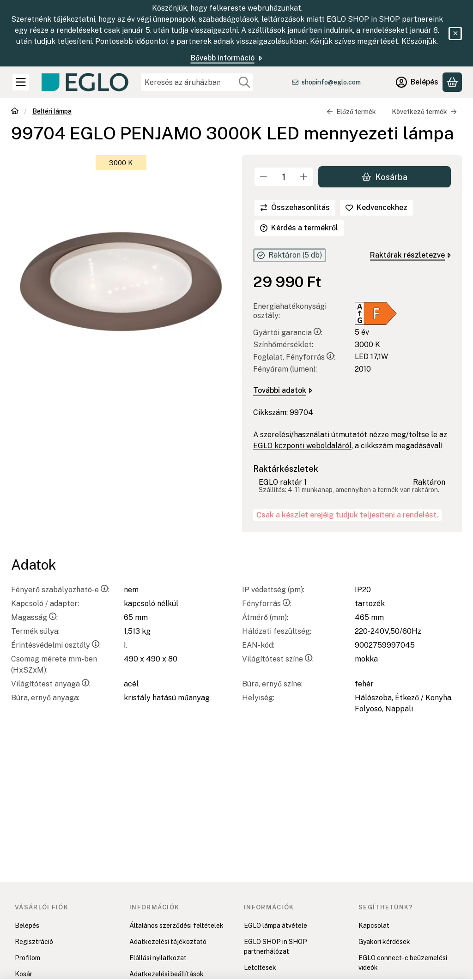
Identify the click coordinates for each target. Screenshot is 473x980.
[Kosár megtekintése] (452, 82)
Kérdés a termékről (299, 228)
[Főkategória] (15, 112)
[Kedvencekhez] (376, 208)
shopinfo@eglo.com (331, 82)
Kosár (24, 974)
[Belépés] (417, 82)
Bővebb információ (227, 58)
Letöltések (260, 968)
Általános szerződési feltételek (176, 926)
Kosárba (385, 177)
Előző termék (351, 112)
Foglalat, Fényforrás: (294, 357)
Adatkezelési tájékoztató (168, 942)
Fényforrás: (267, 604)
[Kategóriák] (21, 82)
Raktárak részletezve (410, 255)
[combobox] (197, 82)
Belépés (27, 926)
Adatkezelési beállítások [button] (167, 974)
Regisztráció (34, 942)
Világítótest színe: (278, 659)
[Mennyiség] (284, 177)
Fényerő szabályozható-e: (60, 590)
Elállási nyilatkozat (158, 958)
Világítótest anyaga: (51, 684)
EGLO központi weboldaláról (302, 446)
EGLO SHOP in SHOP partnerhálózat (276, 947)
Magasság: (34, 617)
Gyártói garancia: (288, 333)
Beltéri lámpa (52, 111)
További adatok (283, 390)
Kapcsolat (374, 926)
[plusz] (304, 177)
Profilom (27, 958)
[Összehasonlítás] (295, 208)
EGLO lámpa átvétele (276, 926)
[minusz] (264, 177)
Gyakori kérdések (384, 942)
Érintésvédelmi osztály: (56, 645)
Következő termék (424, 112)
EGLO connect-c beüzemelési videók (403, 963)
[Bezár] (455, 33)
